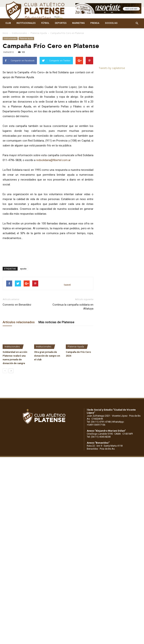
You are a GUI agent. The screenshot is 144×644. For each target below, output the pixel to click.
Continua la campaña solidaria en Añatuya (73, 307)
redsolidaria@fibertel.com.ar (53, 160)
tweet (67, 285)
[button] (137, 23)
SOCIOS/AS (111, 23)
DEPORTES (61, 23)
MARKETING (78, 23)
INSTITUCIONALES (26, 23)
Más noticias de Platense (56, 322)
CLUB (8, 23)
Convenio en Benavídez (17, 305)
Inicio (5, 33)
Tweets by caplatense (112, 68)
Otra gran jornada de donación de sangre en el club (47, 356)
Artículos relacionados (19, 322)
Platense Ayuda (39, 33)
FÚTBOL (45, 23)
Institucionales (19, 33)
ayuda (23, 269)
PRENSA (95, 23)
